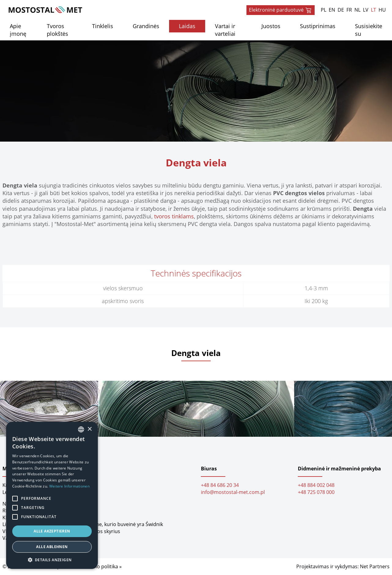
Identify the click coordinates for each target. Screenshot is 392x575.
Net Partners (375, 566)
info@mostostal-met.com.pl (233, 492)
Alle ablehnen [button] (52, 547)
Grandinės (146, 26)
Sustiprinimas (318, 26)
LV (366, 10)
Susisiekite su (369, 30)
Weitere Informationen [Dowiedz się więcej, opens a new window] (69, 486)
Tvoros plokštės (57, 30)
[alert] (52, 495)
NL (357, 10)
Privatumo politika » (99, 566)
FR (349, 10)
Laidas (187, 26)
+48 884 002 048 (316, 485)
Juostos (271, 26)
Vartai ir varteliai (225, 30)
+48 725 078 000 (316, 492)
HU (382, 10)
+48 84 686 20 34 (220, 485)
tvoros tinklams (174, 216)
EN (332, 10)
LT (374, 10)
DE (341, 10)
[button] (52, 560)
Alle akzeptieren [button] (52, 531)
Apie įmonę (18, 30)
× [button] (89, 429)
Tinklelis (103, 26)
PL (324, 10)
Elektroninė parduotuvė (281, 10)
